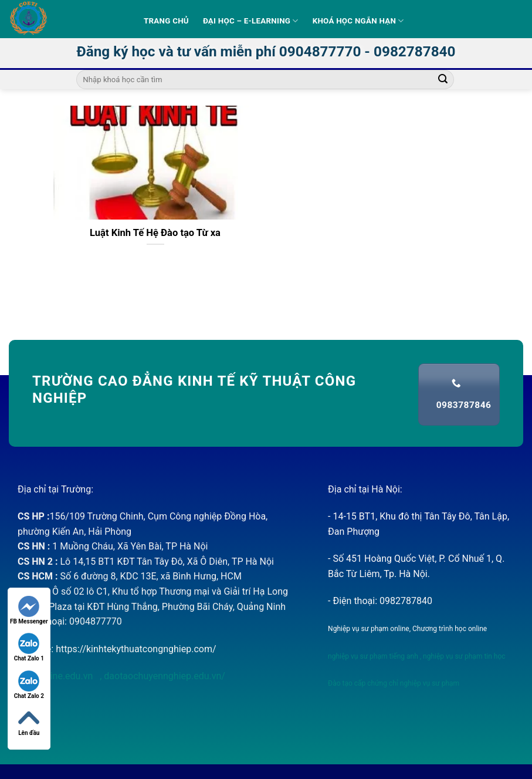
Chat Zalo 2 (29, 685)
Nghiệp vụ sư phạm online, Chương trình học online (407, 629)
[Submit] (443, 80)
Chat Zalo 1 (29, 647)
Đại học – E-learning (251, 21)
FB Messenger (29, 610)
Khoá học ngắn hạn (358, 21)
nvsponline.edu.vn (56, 676)
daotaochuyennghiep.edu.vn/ (163, 676)
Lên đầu (29, 722)
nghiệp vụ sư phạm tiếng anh (373, 656)
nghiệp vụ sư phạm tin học (463, 656)
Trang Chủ (166, 21)
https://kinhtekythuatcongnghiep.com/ (136, 649)
